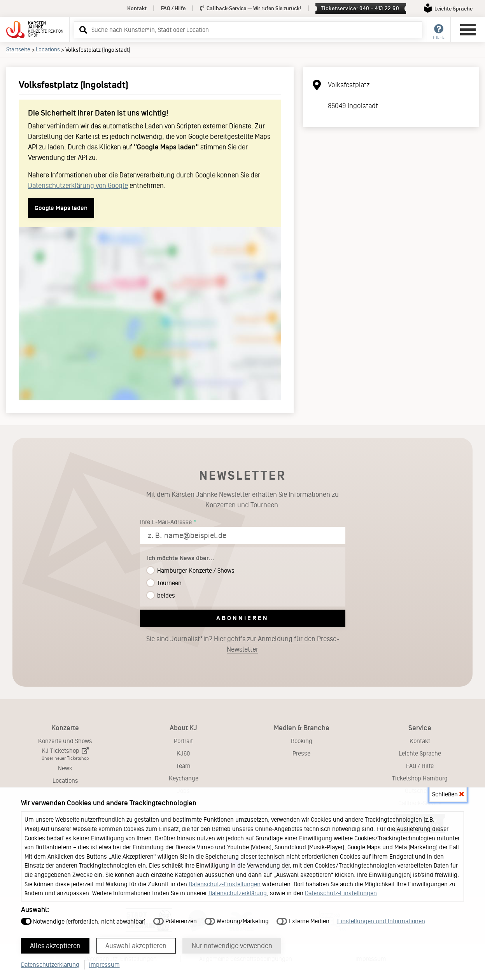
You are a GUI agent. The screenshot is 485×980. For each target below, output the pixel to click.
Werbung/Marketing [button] (237, 921)
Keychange (184, 778)
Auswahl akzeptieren (137, 945)
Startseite (18, 49)
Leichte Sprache (420, 753)
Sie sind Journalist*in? (243, 644)
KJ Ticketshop (65, 754)
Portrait (183, 741)
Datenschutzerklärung (238, 893)
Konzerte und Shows (65, 741)
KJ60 (183, 753)
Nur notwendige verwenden (233, 945)
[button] (82, 30)
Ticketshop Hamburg (420, 778)
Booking (302, 741)
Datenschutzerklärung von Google (78, 186)
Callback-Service (251, 8)
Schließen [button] (448, 794)
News (65, 768)
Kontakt (137, 8)
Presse (301, 753)
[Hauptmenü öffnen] (468, 30)
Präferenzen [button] (175, 921)
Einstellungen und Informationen (381, 921)
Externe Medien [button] (303, 921)
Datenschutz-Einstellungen (225, 884)
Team (183, 766)
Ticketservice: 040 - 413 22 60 (360, 8)
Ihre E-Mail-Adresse (166, 522)
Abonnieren (242, 618)
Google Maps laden (61, 208)
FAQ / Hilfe (173, 8)
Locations (48, 49)
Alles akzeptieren (56, 945)
